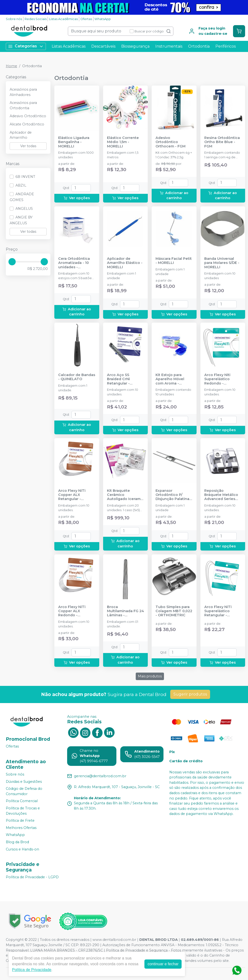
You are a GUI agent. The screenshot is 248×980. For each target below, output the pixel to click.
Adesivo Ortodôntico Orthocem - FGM (170, 142)
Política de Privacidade (32, 970)
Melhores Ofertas (21, 828)
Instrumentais (169, 46)
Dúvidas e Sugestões (24, 782)
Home (11, 66)
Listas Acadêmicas (63, 19)
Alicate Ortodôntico (27, 124)
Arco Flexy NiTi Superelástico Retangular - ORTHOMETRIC (218, 611)
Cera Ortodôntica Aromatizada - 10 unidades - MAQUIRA (74, 263)
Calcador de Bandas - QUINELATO (77, 377)
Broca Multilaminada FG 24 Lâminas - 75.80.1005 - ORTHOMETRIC (125, 611)
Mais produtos (150, 676)
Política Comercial (22, 801)
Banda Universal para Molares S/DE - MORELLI (222, 263)
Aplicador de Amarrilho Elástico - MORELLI (125, 263)
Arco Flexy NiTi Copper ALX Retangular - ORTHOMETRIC (72, 495)
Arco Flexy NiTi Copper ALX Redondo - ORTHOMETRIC (72, 611)
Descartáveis (103, 46)
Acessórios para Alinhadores (23, 92)
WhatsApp (103, 19)
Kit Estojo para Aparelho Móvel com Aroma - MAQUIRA (170, 379)
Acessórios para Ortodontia (23, 105)
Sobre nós (14, 19)
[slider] (12, 262)
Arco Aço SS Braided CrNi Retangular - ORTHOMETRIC (121, 379)
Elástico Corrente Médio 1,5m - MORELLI (123, 142)
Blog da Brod (17, 842)
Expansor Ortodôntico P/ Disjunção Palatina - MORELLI (174, 495)
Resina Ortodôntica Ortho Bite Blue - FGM (222, 142)
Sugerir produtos (190, 694)
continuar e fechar (163, 964)
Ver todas (28, 146)
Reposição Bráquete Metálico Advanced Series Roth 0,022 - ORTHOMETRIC (221, 495)
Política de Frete (20, 820)
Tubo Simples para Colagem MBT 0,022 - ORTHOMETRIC (174, 611)
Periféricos (226, 46)
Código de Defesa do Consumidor (24, 791)
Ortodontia (199, 46)
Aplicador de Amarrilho (21, 135)
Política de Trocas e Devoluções (23, 811)
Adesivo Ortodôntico (28, 116)
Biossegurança (135, 46)
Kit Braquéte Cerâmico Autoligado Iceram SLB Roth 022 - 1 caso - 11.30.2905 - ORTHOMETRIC (124, 495)
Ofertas (86, 19)
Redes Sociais (36, 19)
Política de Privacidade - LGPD (32, 877)
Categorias (26, 46)
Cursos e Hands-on (22, 849)
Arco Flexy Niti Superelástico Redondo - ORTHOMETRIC (218, 379)
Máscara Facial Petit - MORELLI (174, 261)
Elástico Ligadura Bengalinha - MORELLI (74, 142)
